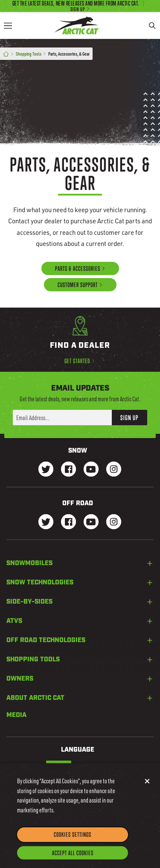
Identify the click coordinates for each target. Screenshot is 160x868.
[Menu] (8, 25)
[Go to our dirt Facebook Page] (68, 523)
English (59, 766)
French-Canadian (93, 766)
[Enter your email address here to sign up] (62, 418)
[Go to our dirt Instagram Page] (46, 523)
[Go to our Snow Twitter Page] (46, 470)
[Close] (147, 788)
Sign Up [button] (129, 418)
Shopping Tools (29, 54)
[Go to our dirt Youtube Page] (91, 523)
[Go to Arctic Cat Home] (77, 25)
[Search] (152, 25)
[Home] (6, 54)
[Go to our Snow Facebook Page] (68, 470)
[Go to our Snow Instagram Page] (114, 470)
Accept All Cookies (73, 859)
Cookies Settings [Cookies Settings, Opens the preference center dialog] (73, 841)
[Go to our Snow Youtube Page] (91, 470)
